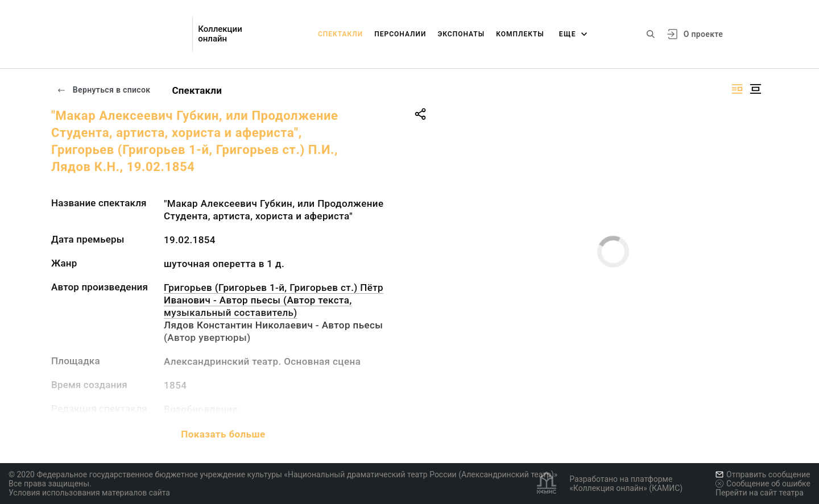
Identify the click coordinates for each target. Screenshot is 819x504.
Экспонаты (461, 34)
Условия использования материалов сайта (89, 493)
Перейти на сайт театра (760, 493)
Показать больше (223, 434)
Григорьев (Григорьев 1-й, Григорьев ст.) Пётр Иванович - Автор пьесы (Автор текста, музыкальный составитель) (274, 300)
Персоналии (400, 34)
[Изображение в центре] (755, 89)
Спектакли (340, 34)
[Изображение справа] (737, 89)
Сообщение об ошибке (763, 484)
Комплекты (520, 34)
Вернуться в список (104, 90)
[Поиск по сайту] (651, 34)
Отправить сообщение (763, 474)
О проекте (703, 34)
